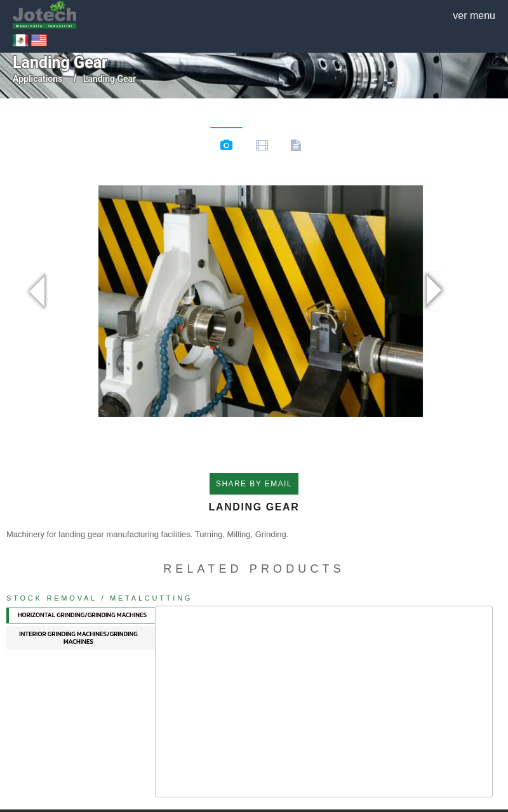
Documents (296, 147)
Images (226, 147)
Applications (37, 79)
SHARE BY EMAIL (254, 484)
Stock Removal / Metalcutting (99, 598)
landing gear (110, 79)
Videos (262, 147)
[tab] (81, 616)
